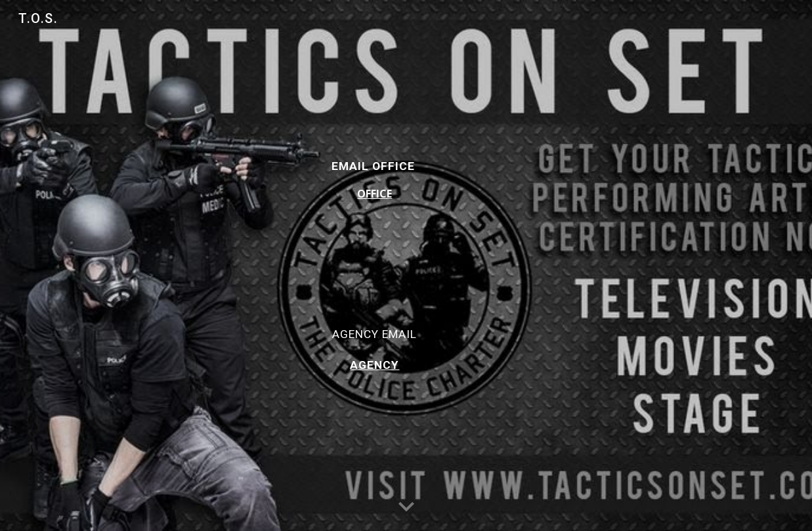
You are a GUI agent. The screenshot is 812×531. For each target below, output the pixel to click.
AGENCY (374, 365)
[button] (406, 507)
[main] (375, 265)
